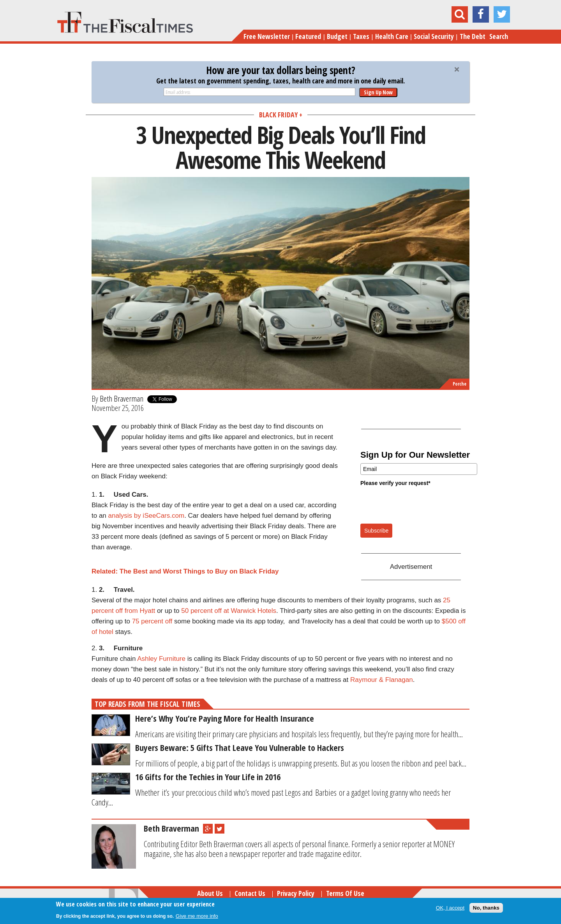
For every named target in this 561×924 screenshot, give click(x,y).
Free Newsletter (267, 36)
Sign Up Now (378, 92)
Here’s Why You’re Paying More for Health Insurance (225, 718)
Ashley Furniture (161, 659)
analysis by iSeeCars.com (146, 516)
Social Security (434, 36)
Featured (308, 36)
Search (499, 36)
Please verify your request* (395, 483)
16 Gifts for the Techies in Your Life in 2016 (208, 777)
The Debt (473, 36)
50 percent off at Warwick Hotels (229, 611)
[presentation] (420, 504)
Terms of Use (345, 893)
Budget (337, 36)
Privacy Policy (296, 893)
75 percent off (152, 621)
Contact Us (250, 893)
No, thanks (486, 908)
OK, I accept (450, 908)
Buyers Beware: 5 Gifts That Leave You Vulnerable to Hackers (240, 747)
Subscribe (376, 531)
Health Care (392, 36)
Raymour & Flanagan (382, 680)
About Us (210, 893)
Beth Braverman (122, 398)
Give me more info (197, 916)
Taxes (361, 36)
